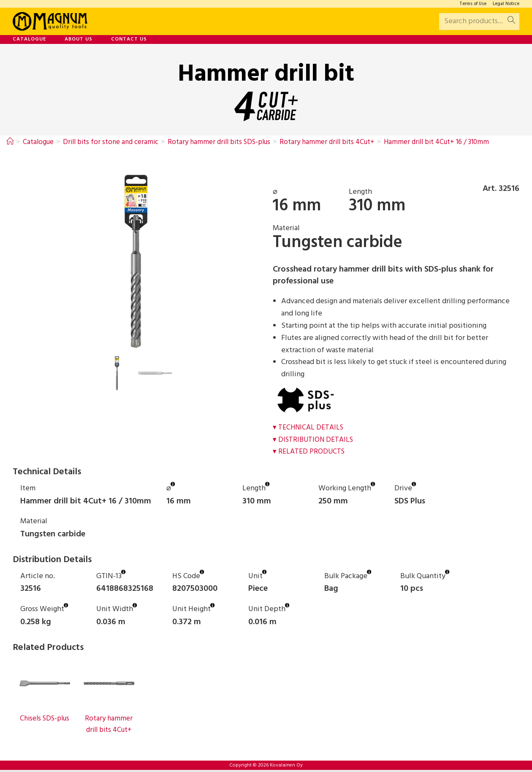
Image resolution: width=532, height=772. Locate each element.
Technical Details (312, 428)
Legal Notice (506, 4)
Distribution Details (318, 440)
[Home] (10, 142)
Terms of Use (473, 4)
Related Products (312, 452)
